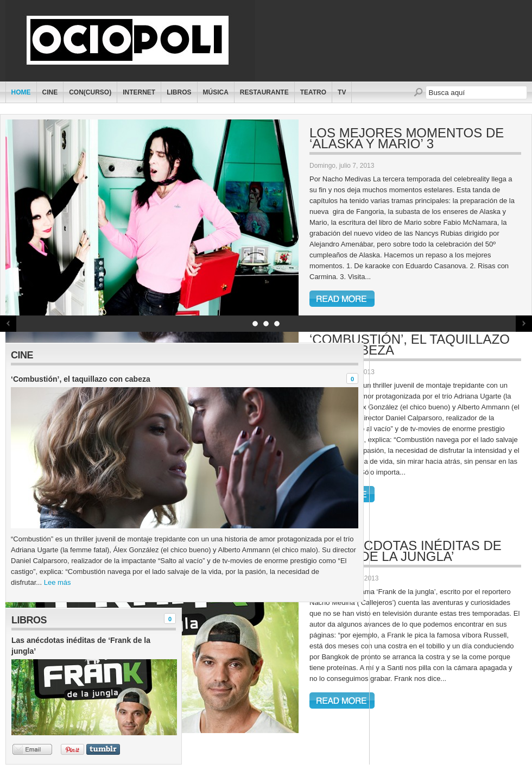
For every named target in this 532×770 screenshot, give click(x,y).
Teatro (313, 92)
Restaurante (264, 92)
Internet (139, 92)
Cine (50, 92)
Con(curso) (90, 92)
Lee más (58, 582)
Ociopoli (134, 41)
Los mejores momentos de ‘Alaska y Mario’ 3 (407, 138)
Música (216, 92)
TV (342, 92)
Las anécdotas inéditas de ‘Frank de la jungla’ (406, 551)
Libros (179, 92)
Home (21, 92)
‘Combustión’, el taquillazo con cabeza (410, 345)
